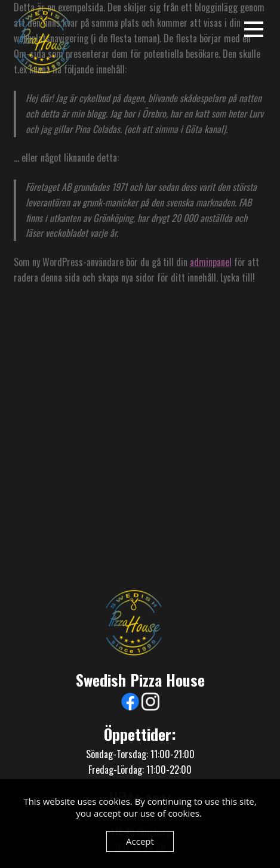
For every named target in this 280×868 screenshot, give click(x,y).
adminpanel (211, 262)
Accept (140, 841)
